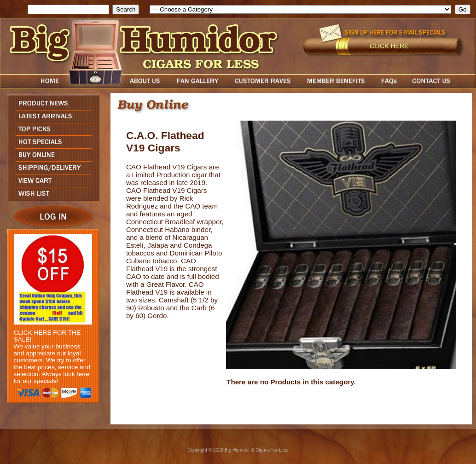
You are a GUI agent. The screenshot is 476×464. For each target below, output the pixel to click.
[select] (300, 9)
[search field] (68, 9)
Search (16, 9)
